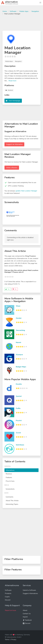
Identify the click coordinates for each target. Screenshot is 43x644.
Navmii (18, 342)
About (25, 610)
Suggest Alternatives (30, 593)
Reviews (9, 474)
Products (8, 593)
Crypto (7, 597)
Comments (10, 497)
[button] (40, 3)
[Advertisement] (21, 22)
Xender (19, 318)
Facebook (27, 620)
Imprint (25, 617)
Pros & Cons (10, 481)
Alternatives (10, 470)
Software (13, 11)
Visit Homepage (14, 101)
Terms (7, 640)
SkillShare (20, 445)
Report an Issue (10, 610)
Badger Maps (21, 367)
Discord (8, 600)
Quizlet (19, 396)
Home (5, 11)
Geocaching (20, 330)
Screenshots (10, 489)
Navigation (35, 11)
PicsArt (19, 421)
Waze (18, 306)
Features (9, 477)
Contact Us (27, 614)
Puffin (18, 408)
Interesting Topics (12, 504)
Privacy (14, 640)
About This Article (12, 501)
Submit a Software (29, 590)
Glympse (19, 355)
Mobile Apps (24, 11)
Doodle (19, 384)
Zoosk (18, 433)
